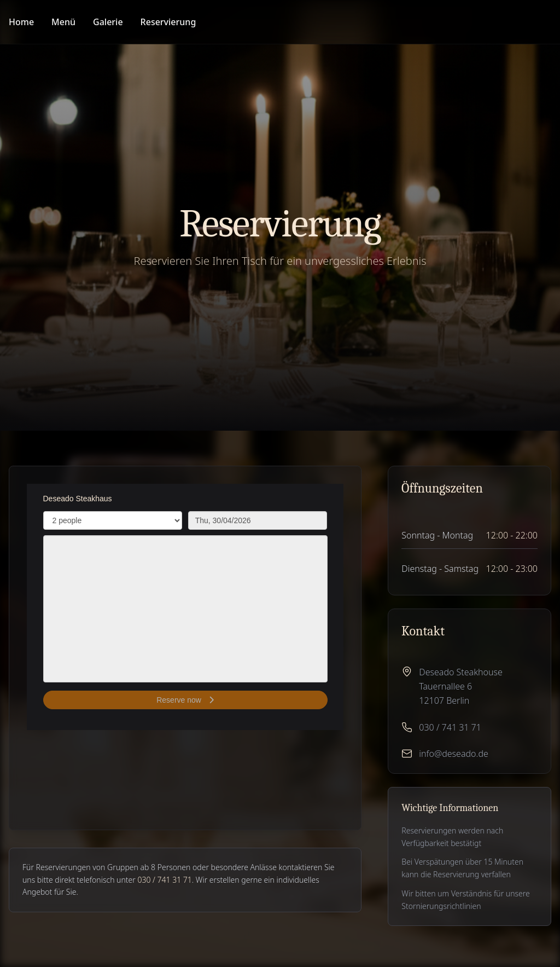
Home (21, 22)
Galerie (108, 22)
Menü (63, 22)
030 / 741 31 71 (450, 727)
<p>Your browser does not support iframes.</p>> (185, 607)
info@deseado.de (453, 754)
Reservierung (168, 22)
